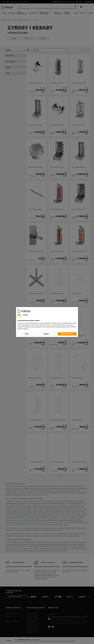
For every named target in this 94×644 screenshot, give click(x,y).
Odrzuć (27, 334)
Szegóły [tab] (25, 315)
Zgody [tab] (19, 315)
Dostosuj (47, 334)
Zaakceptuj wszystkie (67, 334)
